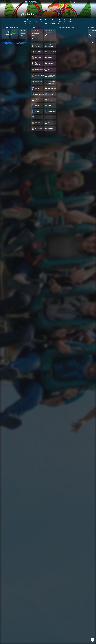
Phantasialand (25, 16)
